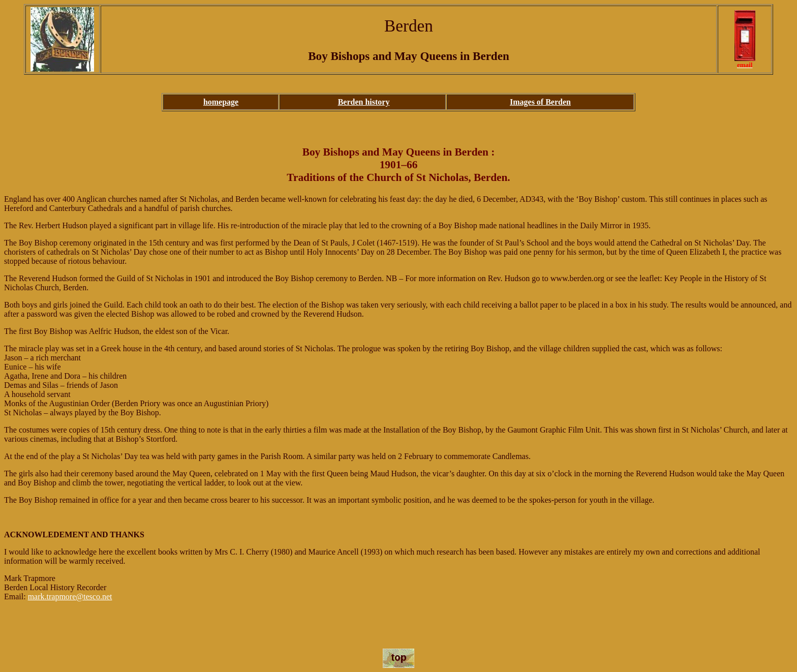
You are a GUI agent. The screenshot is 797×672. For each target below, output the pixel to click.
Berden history (364, 102)
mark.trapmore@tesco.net (70, 597)
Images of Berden (540, 102)
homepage (221, 102)
